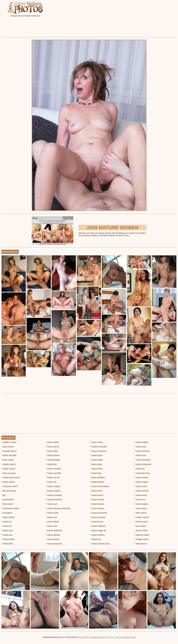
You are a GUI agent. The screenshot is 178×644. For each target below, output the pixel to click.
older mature (141, 513)
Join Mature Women (112, 227)
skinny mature (141, 530)
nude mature (141, 508)
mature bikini (52, 451)
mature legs (96, 473)
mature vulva (141, 486)
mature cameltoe (54, 473)
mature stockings (142, 460)
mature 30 (6, 522)
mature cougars (53, 486)
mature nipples (97, 504)
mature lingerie (97, 482)
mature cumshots (54, 500)
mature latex (96, 464)
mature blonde (53, 455)
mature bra (51, 464)
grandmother (8, 500)
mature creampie (54, 495)
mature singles (141, 442)
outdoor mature (142, 517)
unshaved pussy (142, 473)
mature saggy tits (98, 530)
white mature (141, 544)
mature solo (140, 455)
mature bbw (7, 544)
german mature (9, 491)
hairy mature (7, 504)
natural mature (141, 504)
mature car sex (53, 477)
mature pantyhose (98, 513)
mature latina (96, 469)
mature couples (53, 491)
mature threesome (143, 464)
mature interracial (98, 451)
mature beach (52, 442)
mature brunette (53, 469)
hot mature (7, 513)
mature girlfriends (54, 530)
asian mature (8, 447)
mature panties (97, 508)
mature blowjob (53, 460)
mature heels (96, 442)
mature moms (97, 495)
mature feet (51, 517)
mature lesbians (98, 477)
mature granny (53, 539)
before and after (9, 455)
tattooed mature (142, 535)
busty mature (8, 460)
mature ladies (97, 460)
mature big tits (53, 447)
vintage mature (142, 539)
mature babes (8, 539)
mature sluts (140, 447)
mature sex (96, 539)
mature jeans (96, 455)
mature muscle (97, 500)
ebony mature (8, 482)
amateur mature (9, 442)
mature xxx (140, 500)
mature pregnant (98, 517)
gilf (3, 495)
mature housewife (98, 447)
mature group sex (54, 544)
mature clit (51, 482)
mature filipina (53, 522)
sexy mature (140, 526)
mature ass (7, 535)
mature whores (142, 491)
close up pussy (8, 473)
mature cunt (52, 504)
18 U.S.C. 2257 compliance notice (121, 637)
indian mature (8, 517)
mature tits (140, 469)
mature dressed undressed (58, 508)
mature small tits (142, 451)
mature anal (7, 530)
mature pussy (97, 522)
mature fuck (51, 526)
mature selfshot (97, 535)
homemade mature (10, 508)
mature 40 (6, 526)
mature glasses (53, 535)
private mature (141, 522)
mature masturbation (100, 486)
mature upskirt (141, 477)
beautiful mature (9, 451)
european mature (9, 486)
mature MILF (96, 491)
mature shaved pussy (100, 544)
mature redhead (98, 526)
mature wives (141, 495)
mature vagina (141, 482)
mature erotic (52, 513)
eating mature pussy (11, 477)
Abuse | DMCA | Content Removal (91, 637)
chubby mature (8, 464)
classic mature (8, 469)
